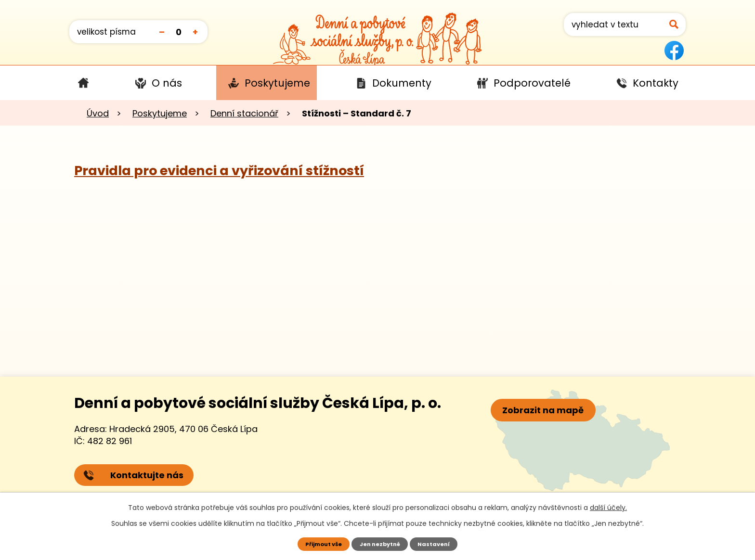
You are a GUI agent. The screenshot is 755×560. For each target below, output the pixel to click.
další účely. (608, 507)
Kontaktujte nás (135, 477)
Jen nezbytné (381, 543)
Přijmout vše (319, 543)
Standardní (178, 32)
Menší (162, 32)
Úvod (83, 83)
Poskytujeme (277, 83)
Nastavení (439, 543)
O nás (167, 83)
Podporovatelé (532, 83)
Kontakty (656, 83)
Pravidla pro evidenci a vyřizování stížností (219, 171)
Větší (195, 32)
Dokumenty (402, 83)
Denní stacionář (244, 113)
